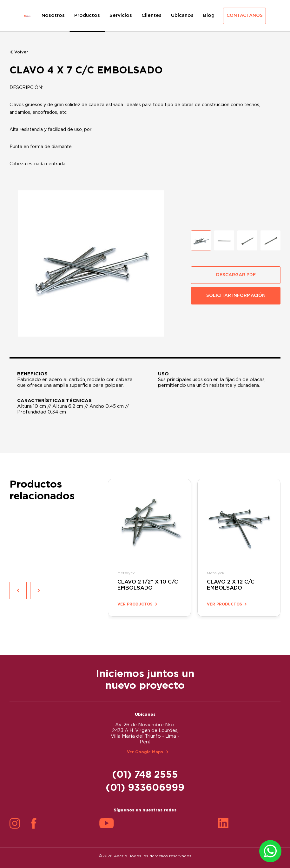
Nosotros (53, 15)
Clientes (152, 15)
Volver (21, 52)
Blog (209, 15)
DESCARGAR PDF (236, 275)
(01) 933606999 (145, 788)
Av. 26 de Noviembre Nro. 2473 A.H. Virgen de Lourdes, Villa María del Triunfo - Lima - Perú (145, 733)
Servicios (121, 15)
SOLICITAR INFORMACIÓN (236, 295)
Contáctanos (245, 16)
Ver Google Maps (145, 752)
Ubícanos (182, 15)
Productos (87, 15)
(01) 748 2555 (145, 775)
